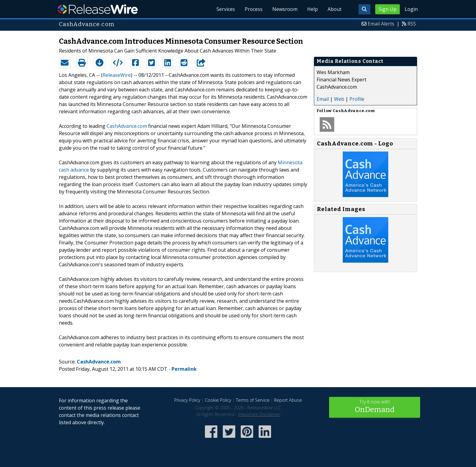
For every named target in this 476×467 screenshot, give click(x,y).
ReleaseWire (98, 9)
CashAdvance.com (127, 126)
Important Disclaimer (259, 414)
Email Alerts (381, 24)
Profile (357, 99)
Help (313, 9)
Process (254, 9)
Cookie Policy (218, 400)
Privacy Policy (187, 400)
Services (226, 9)
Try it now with (375, 407)
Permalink (184, 369)
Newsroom (285, 9)
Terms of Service (253, 400)
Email (323, 99)
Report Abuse (288, 400)
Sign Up (388, 9)
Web (339, 99)
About (335, 9)
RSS (412, 24)
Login (411, 9)
